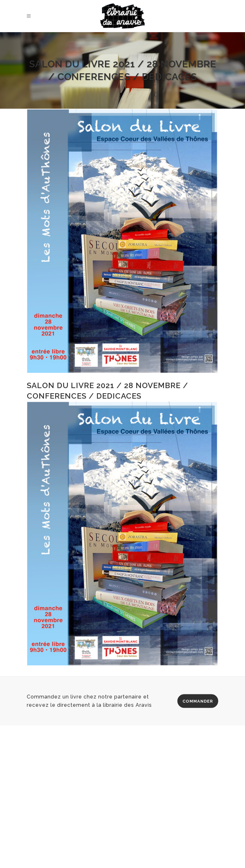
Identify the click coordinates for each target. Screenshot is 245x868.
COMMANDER (198, 701)
